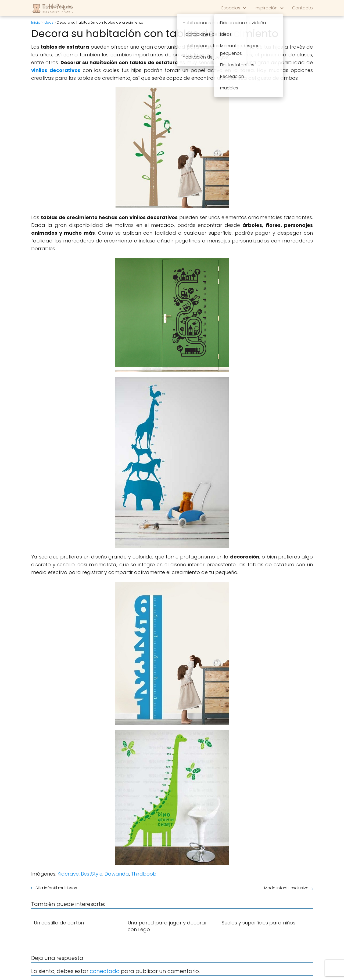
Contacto (302, 8)
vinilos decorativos (56, 70)
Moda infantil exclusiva (286, 888)
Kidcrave (68, 874)
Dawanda (117, 874)
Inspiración (266, 8)
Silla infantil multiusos (56, 888)
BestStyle (92, 874)
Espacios (231, 8)
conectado (105, 971)
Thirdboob (144, 874)
